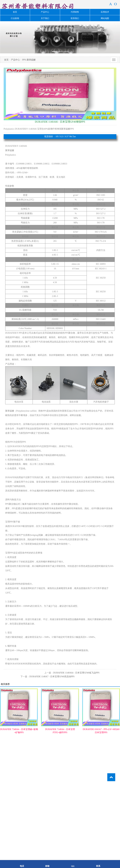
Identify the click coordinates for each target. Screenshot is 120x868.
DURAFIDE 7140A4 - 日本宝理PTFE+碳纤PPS (60, 731)
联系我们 (75, 18)
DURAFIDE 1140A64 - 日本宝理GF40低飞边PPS (76, 673)
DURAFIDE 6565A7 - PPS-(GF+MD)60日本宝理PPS (101, 731)
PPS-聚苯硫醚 (29, 60)
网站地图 (105, 18)
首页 (15, 12)
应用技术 (105, 12)
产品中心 (45, 12)
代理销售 (75, 12)
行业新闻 (15, 18)
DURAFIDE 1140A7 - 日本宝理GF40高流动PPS (52, 677)
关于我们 (45, 18)
